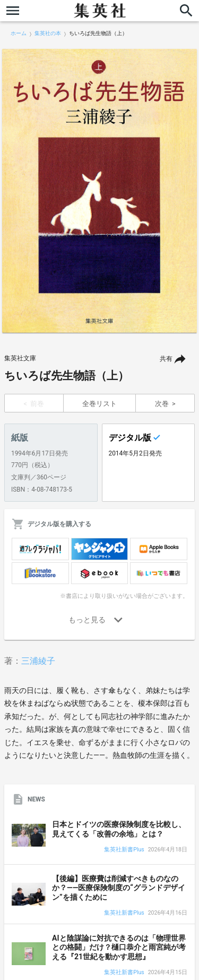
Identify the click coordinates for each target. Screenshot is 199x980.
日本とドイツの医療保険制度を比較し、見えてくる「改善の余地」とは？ (119, 829)
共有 (166, 359)
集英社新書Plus (124, 850)
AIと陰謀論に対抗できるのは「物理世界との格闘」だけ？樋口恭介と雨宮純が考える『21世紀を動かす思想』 (119, 947)
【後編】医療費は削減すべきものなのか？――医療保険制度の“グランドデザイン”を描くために (119, 888)
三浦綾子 (38, 661)
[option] (99, 191)
